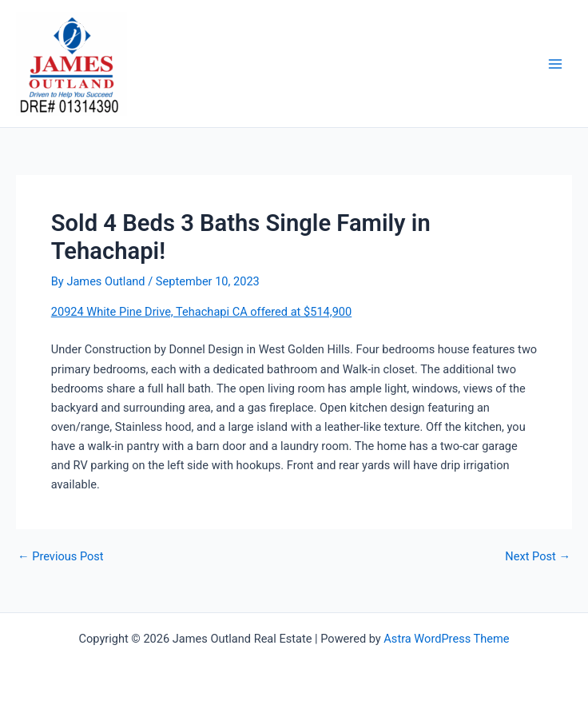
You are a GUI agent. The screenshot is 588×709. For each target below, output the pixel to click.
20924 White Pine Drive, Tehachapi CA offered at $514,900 (201, 312)
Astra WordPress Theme (446, 639)
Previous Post (61, 557)
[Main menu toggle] (555, 64)
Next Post (538, 557)
